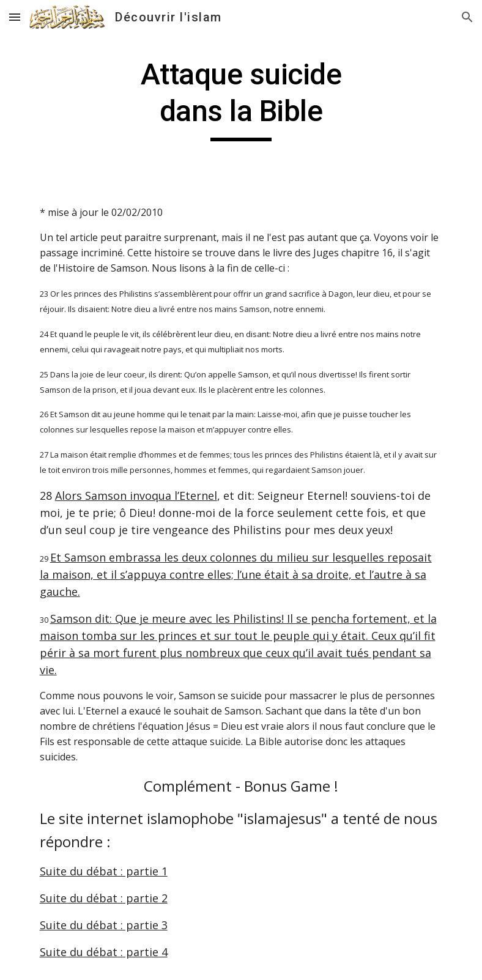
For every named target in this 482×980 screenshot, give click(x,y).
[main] (241, 99)
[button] (15, 17)
